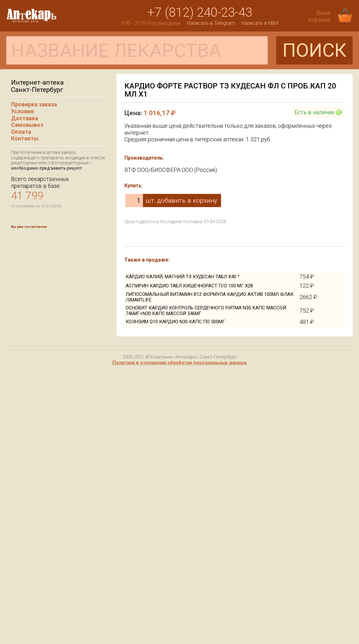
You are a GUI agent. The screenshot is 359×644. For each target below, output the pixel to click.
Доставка (25, 118)
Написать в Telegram (211, 23)
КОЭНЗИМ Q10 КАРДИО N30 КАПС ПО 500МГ (175, 322)
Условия (22, 111)
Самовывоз (27, 125)
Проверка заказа (34, 104)
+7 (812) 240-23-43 (200, 12)
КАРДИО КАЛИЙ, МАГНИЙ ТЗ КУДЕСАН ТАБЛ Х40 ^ (182, 277)
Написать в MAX (260, 23)
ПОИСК (314, 50)
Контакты (25, 138)
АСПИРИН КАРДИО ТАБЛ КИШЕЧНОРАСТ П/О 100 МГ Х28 (189, 286)
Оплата (21, 132)
